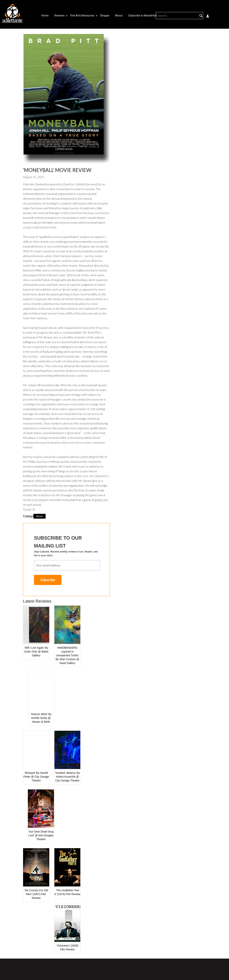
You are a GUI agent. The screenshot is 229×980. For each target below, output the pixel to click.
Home (45, 15)
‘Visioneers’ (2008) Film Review (67, 947)
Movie (40, 516)
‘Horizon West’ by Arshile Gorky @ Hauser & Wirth (41, 718)
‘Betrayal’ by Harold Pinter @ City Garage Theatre (36, 777)
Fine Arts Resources (82, 15)
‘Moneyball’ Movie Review (57, 170)
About (119, 15)
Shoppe (105, 15)
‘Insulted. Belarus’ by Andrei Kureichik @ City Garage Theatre (67, 777)
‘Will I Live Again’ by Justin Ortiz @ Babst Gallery (36, 652)
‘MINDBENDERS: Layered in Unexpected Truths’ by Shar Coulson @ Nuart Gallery (67, 655)
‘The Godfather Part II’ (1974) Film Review (67, 892)
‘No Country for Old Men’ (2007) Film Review (36, 894)
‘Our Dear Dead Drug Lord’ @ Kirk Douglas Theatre (41, 835)
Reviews (59, 15)
